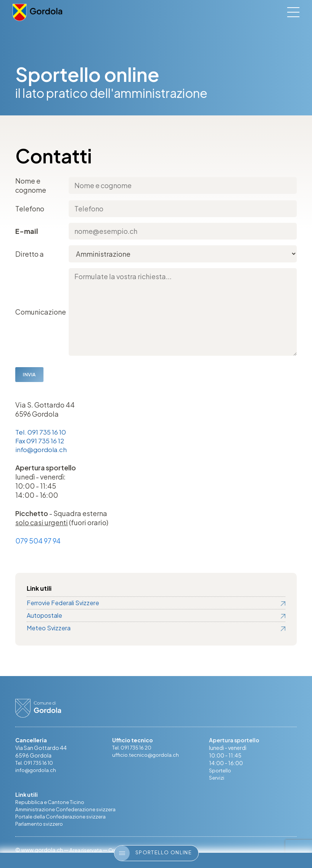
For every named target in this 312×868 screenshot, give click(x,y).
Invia (29, 375)
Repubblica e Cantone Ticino (51, 804)
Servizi (217, 779)
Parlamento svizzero (41, 826)
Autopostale (44, 616)
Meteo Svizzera (49, 629)
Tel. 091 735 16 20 (134, 749)
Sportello (221, 772)
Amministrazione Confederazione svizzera (68, 811)
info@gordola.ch (43, 450)
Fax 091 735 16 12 (42, 441)
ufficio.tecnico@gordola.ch (147, 756)
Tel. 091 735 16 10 (42, 432)
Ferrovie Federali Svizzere (63, 604)
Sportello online (153, 853)
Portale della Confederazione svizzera (62, 819)
